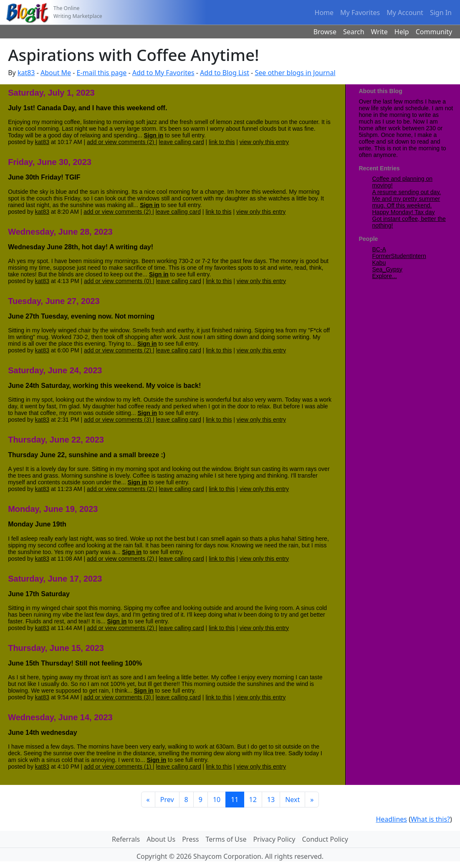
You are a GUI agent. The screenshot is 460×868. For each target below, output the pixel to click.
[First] (148, 800)
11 (235, 800)
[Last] (312, 800)
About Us (161, 839)
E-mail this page (102, 73)
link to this (222, 142)
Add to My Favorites (163, 73)
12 (253, 800)
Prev (167, 800)
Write (379, 32)
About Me (56, 73)
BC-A (379, 249)
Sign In (441, 13)
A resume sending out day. (407, 192)
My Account (405, 13)
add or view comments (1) (118, 767)
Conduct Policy (325, 839)
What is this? (430, 819)
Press (190, 839)
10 (217, 800)
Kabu (379, 263)
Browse (325, 32)
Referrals (126, 839)
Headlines (391, 819)
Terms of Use (226, 839)
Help (402, 32)
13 (271, 800)
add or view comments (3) (118, 420)
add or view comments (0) (118, 281)
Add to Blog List (225, 73)
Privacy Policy (274, 839)
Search (354, 32)
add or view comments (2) (121, 142)
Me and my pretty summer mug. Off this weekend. (406, 202)
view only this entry (264, 142)
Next (292, 800)
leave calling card (182, 142)
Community (434, 32)
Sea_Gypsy (387, 269)
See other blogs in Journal (295, 73)
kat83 (26, 73)
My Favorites (360, 13)
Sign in (154, 135)
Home (324, 13)
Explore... (385, 276)
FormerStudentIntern (399, 256)
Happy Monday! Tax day (404, 212)
